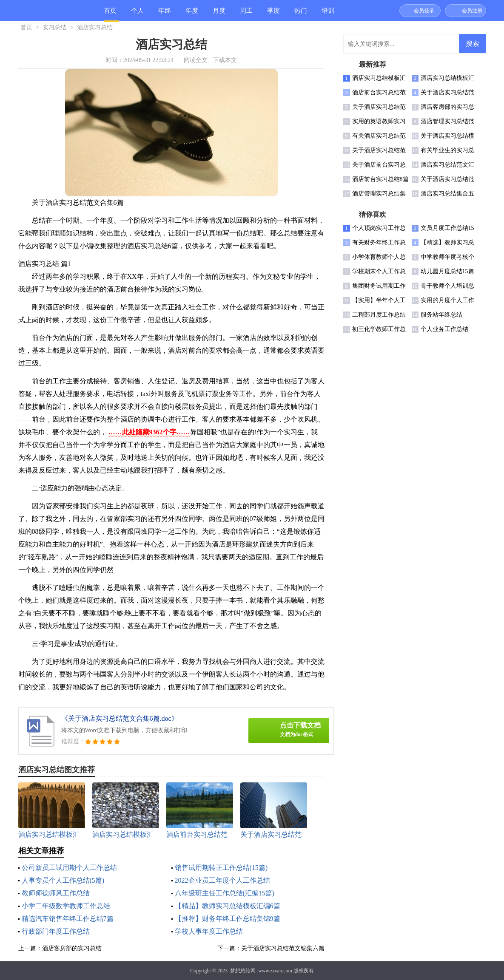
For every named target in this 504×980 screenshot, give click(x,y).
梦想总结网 (243, 971)
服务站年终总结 (441, 315)
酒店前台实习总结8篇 (380, 179)
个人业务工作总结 (444, 329)
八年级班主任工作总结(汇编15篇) (225, 893)
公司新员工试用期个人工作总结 (69, 868)
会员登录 (424, 11)
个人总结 (137, 14)
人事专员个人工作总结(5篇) (63, 880)
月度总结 (219, 14)
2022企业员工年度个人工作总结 (222, 880)
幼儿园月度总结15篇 (447, 271)
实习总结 (54, 27)
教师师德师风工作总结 (56, 893)
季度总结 (273, 14)
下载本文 (225, 60)
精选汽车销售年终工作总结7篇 (68, 919)
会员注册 (472, 11)
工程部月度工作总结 (379, 315)
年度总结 (192, 14)
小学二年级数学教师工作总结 (66, 906)
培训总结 (328, 14)
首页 (110, 11)
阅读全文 (196, 60)
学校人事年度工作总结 (209, 931)
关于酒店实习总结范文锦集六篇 (283, 948)
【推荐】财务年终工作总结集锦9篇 (228, 919)
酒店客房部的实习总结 (72, 948)
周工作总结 (246, 14)
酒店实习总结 (95, 27)
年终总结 (165, 14)
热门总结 (301, 14)
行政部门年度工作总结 (56, 931)
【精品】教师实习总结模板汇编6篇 (228, 906)
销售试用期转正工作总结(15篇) (221, 868)
